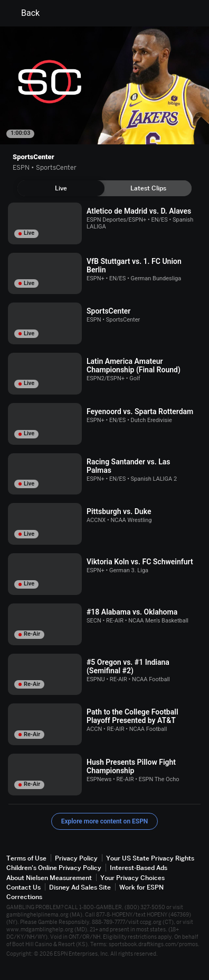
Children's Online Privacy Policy (54, 868)
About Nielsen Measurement (49, 878)
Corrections (24, 897)
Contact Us (23, 887)
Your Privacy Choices (132, 878)
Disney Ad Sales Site (80, 887)
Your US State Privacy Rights (150, 858)
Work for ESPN (141, 887)
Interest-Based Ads (139, 868)
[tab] (61, 188)
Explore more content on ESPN (105, 821)
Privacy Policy (76, 858)
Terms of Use (26, 858)
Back (24, 13)
